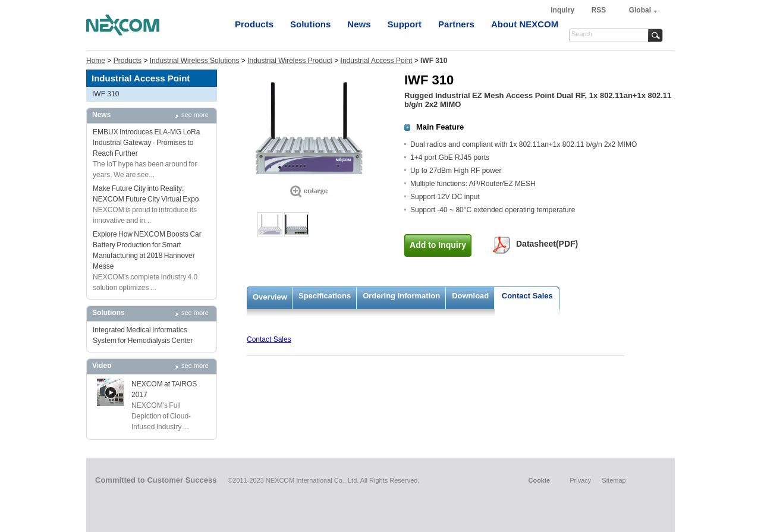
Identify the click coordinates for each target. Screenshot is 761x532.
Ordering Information (401, 296)
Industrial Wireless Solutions (195, 61)
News (359, 24)
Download (470, 296)
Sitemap (614, 480)
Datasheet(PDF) (547, 244)
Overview (270, 297)
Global (640, 10)
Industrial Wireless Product (290, 61)
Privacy (580, 480)
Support (405, 24)
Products (254, 24)
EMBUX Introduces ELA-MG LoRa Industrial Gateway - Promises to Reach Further (146, 143)
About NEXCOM (525, 24)
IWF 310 (106, 94)
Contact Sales (527, 296)
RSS (599, 10)
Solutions (310, 24)
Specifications (325, 296)
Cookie (539, 480)
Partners (456, 24)
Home (96, 61)
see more (195, 115)
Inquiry (563, 10)
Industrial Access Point (377, 61)
